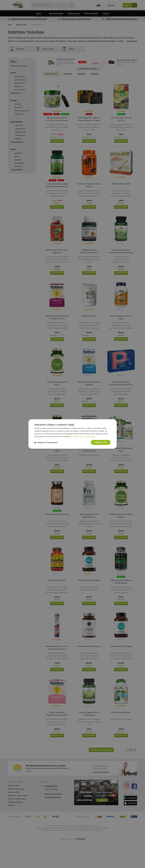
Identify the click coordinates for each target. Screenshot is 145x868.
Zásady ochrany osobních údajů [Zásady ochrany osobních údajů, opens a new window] (83, 436)
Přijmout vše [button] (101, 442)
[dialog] (73, 434)
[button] (46, 442)
